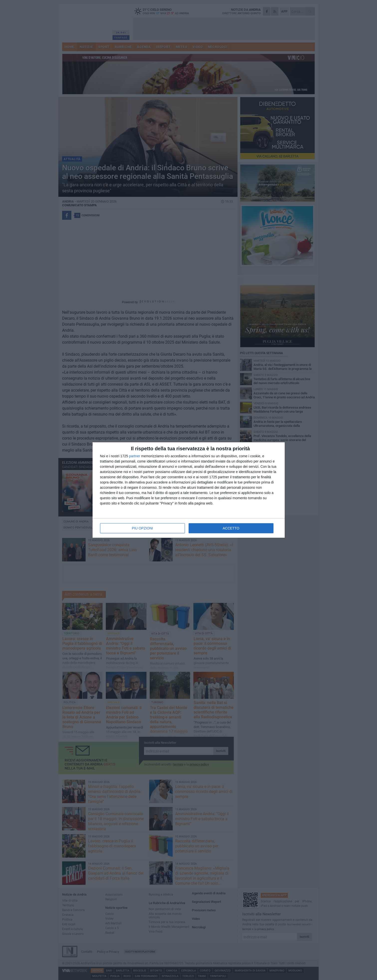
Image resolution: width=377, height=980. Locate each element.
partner (134, 456)
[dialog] (189, 490)
